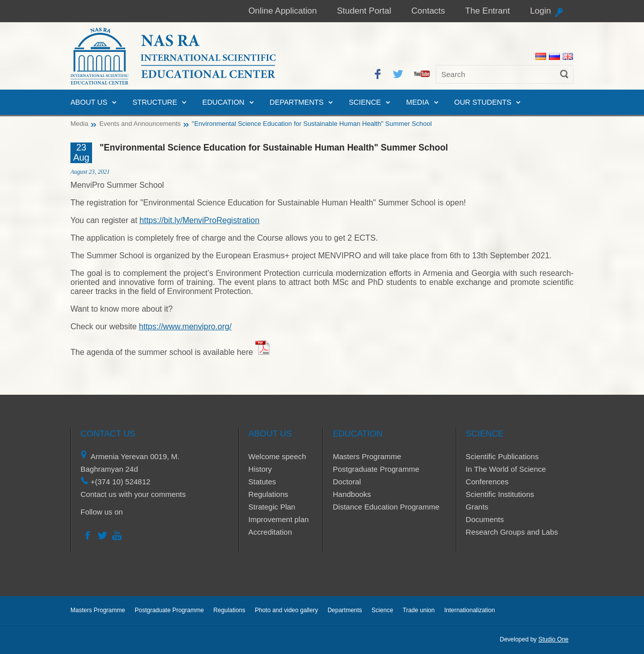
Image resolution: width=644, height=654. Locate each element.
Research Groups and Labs (512, 532)
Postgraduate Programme (376, 469)
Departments (297, 102)
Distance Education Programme (386, 507)
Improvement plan (279, 519)
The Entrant (488, 11)
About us (89, 102)
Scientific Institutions (500, 494)
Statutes (262, 482)
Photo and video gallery (286, 610)
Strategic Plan (272, 507)
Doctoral (347, 482)
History (260, 469)
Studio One (553, 639)
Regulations (268, 494)
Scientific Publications (502, 456)
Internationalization (470, 610)
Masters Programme (367, 456)
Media (418, 102)
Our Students (483, 102)
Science (365, 102)
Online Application (283, 11)
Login (540, 11)
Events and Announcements (140, 124)
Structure (155, 102)
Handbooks (352, 494)
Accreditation (270, 532)
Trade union (419, 610)
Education (223, 102)
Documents (485, 519)
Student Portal (364, 11)
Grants (477, 507)
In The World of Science (506, 469)
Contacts (428, 11)
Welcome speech (277, 456)
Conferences (487, 482)
